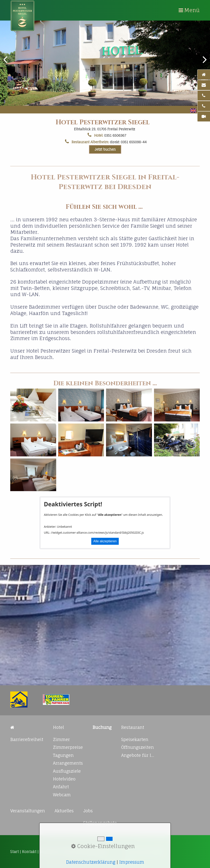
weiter (204, 62)
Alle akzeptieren (105, 541)
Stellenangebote (100, 823)
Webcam (62, 795)
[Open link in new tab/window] (19, 699)
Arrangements (68, 763)
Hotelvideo (64, 779)
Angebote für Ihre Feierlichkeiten (139, 755)
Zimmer (61, 739)
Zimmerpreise (68, 747)
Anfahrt (61, 787)
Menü (192, 10)
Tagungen (63, 755)
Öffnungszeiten (138, 747)
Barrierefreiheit (27, 739)
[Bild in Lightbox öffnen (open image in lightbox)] (33, 405)
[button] (105, 149)
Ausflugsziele (67, 771)
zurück (6, 62)
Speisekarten (135, 739)
